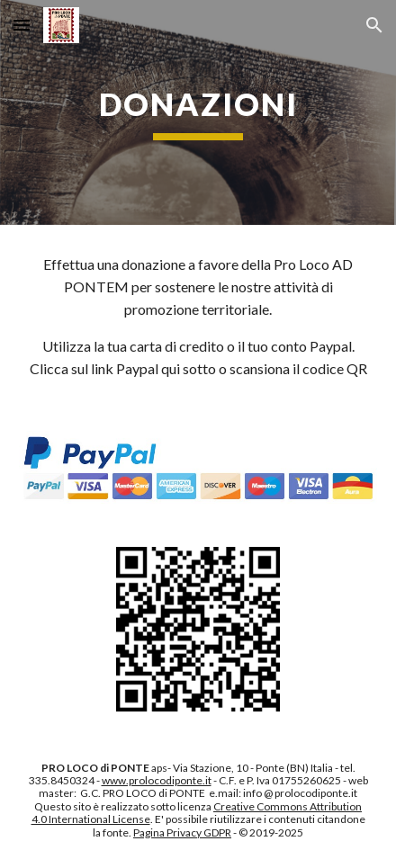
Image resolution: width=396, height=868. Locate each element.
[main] (198, 112)
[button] (22, 25)
